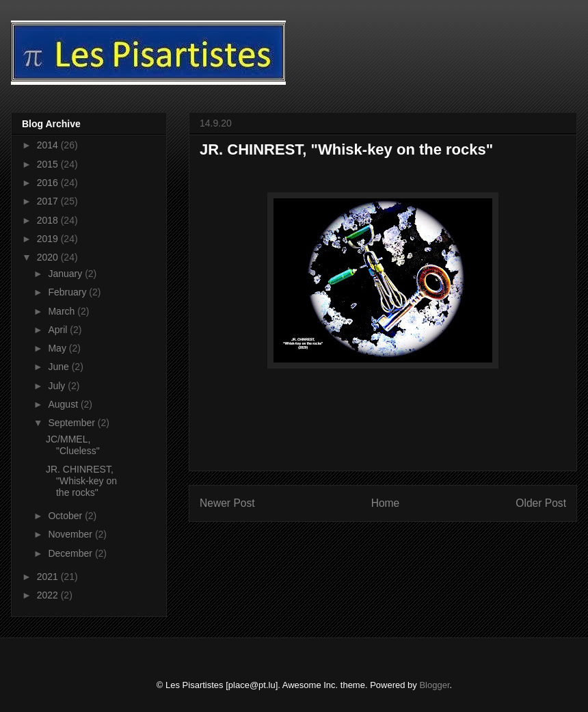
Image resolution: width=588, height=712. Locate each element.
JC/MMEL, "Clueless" (73, 445)
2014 (49, 145)
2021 (49, 577)
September (72, 423)
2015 (49, 164)
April (59, 330)
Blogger (434, 685)
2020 (49, 257)
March (63, 311)
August (64, 404)
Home (386, 503)
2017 (49, 201)
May (58, 348)
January (66, 274)
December (71, 553)
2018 (49, 220)
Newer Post (227, 503)
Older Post (541, 503)
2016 (49, 183)
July (58, 386)
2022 (49, 595)
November (71, 534)
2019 (49, 239)
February (68, 292)
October (66, 516)
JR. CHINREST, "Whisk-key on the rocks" (81, 481)
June (59, 367)
